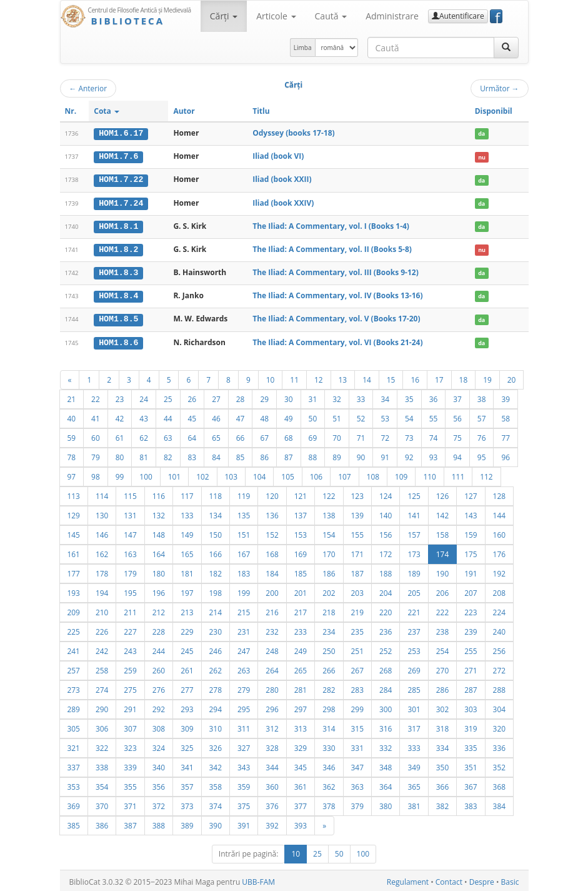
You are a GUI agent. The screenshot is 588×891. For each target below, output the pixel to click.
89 (337, 455)
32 (337, 396)
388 (159, 823)
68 (289, 435)
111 (458, 474)
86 (264, 455)
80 (120, 455)
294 (216, 707)
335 (471, 745)
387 (130, 823)
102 (202, 474)
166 (216, 551)
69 (313, 435)
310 (216, 726)
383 (471, 803)
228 (159, 629)
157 (414, 532)
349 (414, 765)
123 (357, 493)
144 (499, 513)
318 (442, 726)
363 (357, 784)
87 (289, 455)
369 (74, 803)
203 (357, 590)
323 (130, 745)
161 (74, 551)
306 (102, 726)
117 (187, 493)
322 (102, 745)
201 (301, 590)
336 (499, 745)
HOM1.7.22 (121, 179)
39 (506, 396)
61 (120, 435)
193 (74, 590)
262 (216, 668)
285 (414, 687)
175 (471, 551)
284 (386, 687)
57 (482, 416)
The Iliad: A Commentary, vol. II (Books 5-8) (332, 248)
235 (357, 629)
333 (414, 745)
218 (329, 610)
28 (241, 396)
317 (414, 726)
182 (216, 571)
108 (373, 474)
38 (482, 396)
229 (187, 629)
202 (329, 590)
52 (361, 416)
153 (301, 532)
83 (192, 455)
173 (414, 551)
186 (329, 571)
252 (386, 648)
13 (343, 377)
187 (357, 571)
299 (357, 707)
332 (386, 745)
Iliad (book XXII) (282, 179)
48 (264, 416)
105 (287, 474)
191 (471, 571)
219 (357, 610)
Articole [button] (276, 16)
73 (409, 435)
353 (74, 784)
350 (442, 765)
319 (471, 726)
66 (241, 435)
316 (386, 726)
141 (414, 513)
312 (272, 726)
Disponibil (494, 111)
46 (216, 416)
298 (329, 707)
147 (130, 532)
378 (329, 803)
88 (313, 455)
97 (72, 474)
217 (301, 610)
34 (385, 396)
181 (187, 571)
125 (414, 493)
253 (414, 648)
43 (144, 416)
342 (216, 765)
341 (187, 765)
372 (159, 803)
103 (231, 474)
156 (386, 532)
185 (301, 571)
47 (241, 416)
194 (102, 590)
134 (216, 513)
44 (168, 416)
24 (144, 396)
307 (130, 726)
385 (74, 823)
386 (102, 823)
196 (159, 590)
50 (313, 416)
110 (429, 474)
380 (386, 803)
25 (168, 396)
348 (386, 765)
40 (72, 416)
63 (168, 435)
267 (357, 668)
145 (74, 532)
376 (272, 803)
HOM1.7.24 (121, 202)
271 (471, 668)
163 (130, 551)
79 (96, 455)
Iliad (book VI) (278, 156)
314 (329, 726)
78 (72, 455)
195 (130, 590)
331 (357, 745)
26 (192, 396)
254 (442, 648)
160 (499, 532)
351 (471, 765)
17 (439, 377)
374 (216, 803)
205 (414, 590)
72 (385, 435)
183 (244, 571)
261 (187, 668)
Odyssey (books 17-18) (293, 133)
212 (159, 610)
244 (159, 648)
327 (244, 745)
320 (499, 726)
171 (357, 551)
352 (499, 765)
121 (301, 493)
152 (272, 532)
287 (471, 687)
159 (471, 532)
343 (244, 765)
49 (289, 416)
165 (187, 551)
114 (102, 493)
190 (442, 571)
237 (414, 629)
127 (471, 493)
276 (159, 687)
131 (130, 513)
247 (244, 648)
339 (130, 765)
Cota (107, 111)
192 (499, 571)
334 (442, 745)
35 (409, 396)
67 (264, 435)
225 (74, 629)
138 (329, 513)
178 (102, 571)
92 (409, 455)
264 (272, 668)
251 (357, 648)
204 (386, 590)
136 (272, 513)
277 (187, 687)
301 (414, 707)
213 (187, 610)
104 (259, 474)
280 (272, 687)
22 (96, 396)
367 (471, 784)
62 (144, 435)
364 (386, 784)
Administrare (392, 16)
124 (386, 493)
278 (216, 687)
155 (357, 532)
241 (74, 648)
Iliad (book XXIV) (283, 202)
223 (471, 610)
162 (102, 551)
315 (357, 726)
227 (130, 629)
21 (72, 396)
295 (244, 707)
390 (216, 823)
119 (244, 493)
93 (434, 455)
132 (159, 513)
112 (486, 474)
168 (272, 551)
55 (434, 416)
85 (241, 455)
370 (102, 803)
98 (96, 474)
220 (386, 610)
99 (120, 474)
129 (74, 513)
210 (102, 610)
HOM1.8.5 (118, 317)
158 (442, 532)
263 (244, 668)
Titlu (261, 111)
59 (72, 435)
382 (442, 803)
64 (192, 435)
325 (187, 745)
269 (414, 668)
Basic (510, 879)
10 (271, 377)
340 (159, 765)
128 (499, 493)
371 (130, 803)
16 (415, 377)
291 (130, 707)
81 (144, 455)
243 (130, 648)
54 (409, 416)
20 (512, 377)
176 (499, 551)
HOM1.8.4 (118, 294)
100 (146, 474)
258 (102, 668)
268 (386, 668)
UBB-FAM (258, 879)
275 (130, 687)
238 (442, 629)
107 (344, 474)
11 (294, 377)
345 (301, 765)
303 (471, 707)
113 (74, 493)
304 (499, 707)
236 (386, 629)
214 (216, 610)
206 (442, 590)
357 (187, 784)
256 (499, 648)
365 (414, 784)
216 (272, 610)
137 (301, 513)
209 (74, 610)
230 (216, 629)
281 (301, 687)
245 (187, 648)
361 (301, 784)
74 (434, 435)
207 (471, 590)
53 (385, 416)
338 (102, 765)
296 (272, 707)
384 (499, 803)
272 (499, 668)
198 (216, 590)
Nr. (71, 111)
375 (244, 803)
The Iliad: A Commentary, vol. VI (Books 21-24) (337, 340)
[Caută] (506, 48)
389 (187, 823)
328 (272, 745)
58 (506, 416)
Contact (449, 879)
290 (102, 707)
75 (457, 435)
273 (74, 687)
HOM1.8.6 (118, 340)
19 (487, 377)
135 (244, 513)
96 (506, 455)
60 (96, 435)
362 (329, 784)
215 (244, 610)
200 (272, 590)
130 (102, 513)
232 (272, 629)
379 (357, 803)
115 (130, 493)
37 (457, 396)
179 (130, 571)
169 (301, 551)
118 (216, 493)
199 (244, 590)
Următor (499, 88)
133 (187, 513)
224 (499, 610)
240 (499, 629)
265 (301, 668)
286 (442, 687)
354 (102, 784)
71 (361, 435)
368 (499, 784)
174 (442, 551)
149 (187, 532)
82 (168, 455)
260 (159, 668)
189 (414, 571)
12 (319, 377)
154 (329, 532)
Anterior (88, 88)
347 (357, 765)
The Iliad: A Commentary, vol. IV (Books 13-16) (337, 294)
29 (264, 396)
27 (216, 396)
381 (414, 803)
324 (159, 745)
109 (401, 474)
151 (244, 532)
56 (457, 416)
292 (159, 707)
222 (442, 610)
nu (482, 157)
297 (301, 707)
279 (244, 687)
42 (120, 416)
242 (102, 648)
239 (471, 629)
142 (442, 513)
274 (102, 687)
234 (329, 629)
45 (192, 416)
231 (244, 629)
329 (301, 745)
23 (120, 396)
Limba (303, 48)
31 (313, 396)
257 (74, 668)
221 (414, 610)
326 (216, 745)
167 (244, 551)
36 (434, 396)
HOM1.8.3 (118, 271)
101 (174, 474)
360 (272, 784)
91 (385, 455)
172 (386, 551)
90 (361, 455)
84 (216, 455)
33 (361, 396)
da (481, 133)
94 (457, 455)
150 (216, 532)
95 (482, 455)
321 (74, 745)
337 (74, 765)
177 (74, 571)
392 (272, 823)
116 (159, 493)
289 (74, 707)
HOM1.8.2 (118, 248)
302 (442, 707)
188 (386, 571)
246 (216, 648)
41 (96, 416)
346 (329, 765)
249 (301, 648)
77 (506, 435)
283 (357, 687)
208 (499, 590)
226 (102, 629)
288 (499, 687)
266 (329, 668)
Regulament (408, 879)
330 (329, 745)
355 (130, 784)
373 (187, 803)
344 (272, 765)
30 (289, 396)
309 (187, 726)
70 (337, 435)
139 (357, 513)
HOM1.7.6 (118, 156)
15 (391, 377)
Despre (482, 879)
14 (367, 377)
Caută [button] (331, 16)
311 (244, 726)
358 (216, 784)
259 (130, 668)
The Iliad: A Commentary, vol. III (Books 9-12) (336, 271)
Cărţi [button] (224, 16)
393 (301, 823)
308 (159, 726)
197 (187, 590)
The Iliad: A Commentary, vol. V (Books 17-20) (336, 317)
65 (216, 435)
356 (159, 784)
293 (187, 707)
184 (272, 571)
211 (130, 610)
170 (329, 551)
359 (244, 784)
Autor (184, 111)
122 (329, 493)
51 (337, 416)
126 (442, 493)
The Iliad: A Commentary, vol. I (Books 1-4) (331, 225)
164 (159, 551)
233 (301, 629)
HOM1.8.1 (118, 225)
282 (329, 687)
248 (272, 648)
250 (329, 648)
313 (301, 726)
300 (386, 707)
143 (471, 513)
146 (102, 532)
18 (464, 377)
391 (244, 823)
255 (471, 648)
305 (74, 726)
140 (386, 513)
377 (301, 803)
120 (272, 493)
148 (159, 532)
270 (442, 668)
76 (482, 435)
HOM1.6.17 (121, 133)
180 (159, 571)
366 (442, 784)
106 (316, 474)
